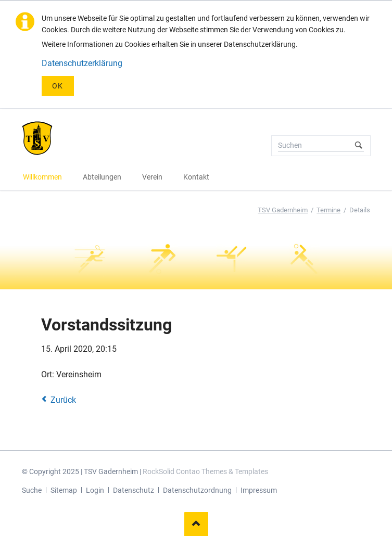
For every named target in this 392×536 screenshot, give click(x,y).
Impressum (259, 490)
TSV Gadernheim (283, 210)
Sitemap (64, 490)
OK (58, 86)
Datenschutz (134, 490)
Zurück (63, 400)
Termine (328, 210)
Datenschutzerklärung (82, 63)
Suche (32, 490)
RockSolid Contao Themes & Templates (205, 471)
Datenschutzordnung (197, 490)
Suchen (359, 146)
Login (95, 490)
